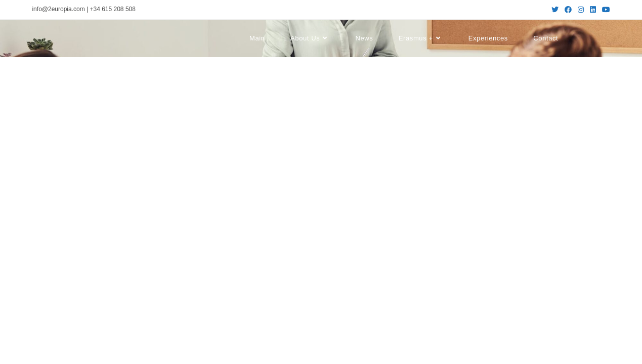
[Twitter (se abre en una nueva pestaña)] (555, 10)
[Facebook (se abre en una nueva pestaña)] (568, 10)
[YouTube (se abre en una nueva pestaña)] (605, 10)
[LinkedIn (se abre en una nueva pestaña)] (593, 10)
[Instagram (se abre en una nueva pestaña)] (581, 10)
